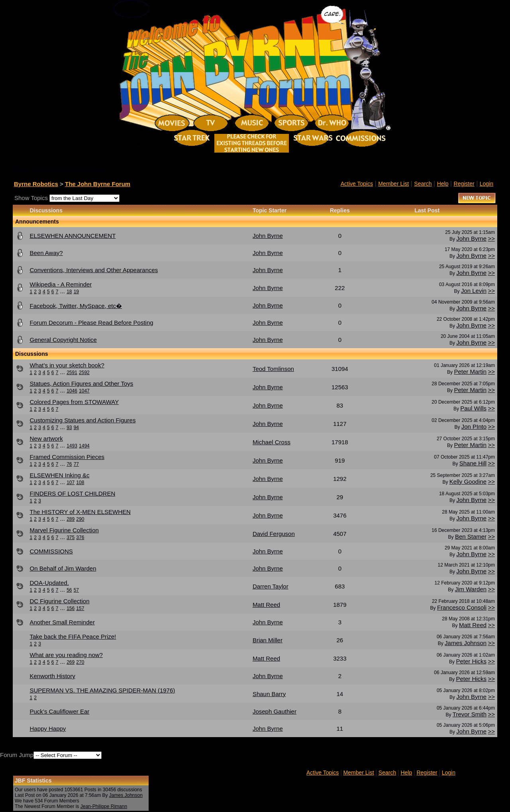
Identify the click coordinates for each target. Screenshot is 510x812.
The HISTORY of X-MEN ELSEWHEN (80, 512)
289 (71, 519)
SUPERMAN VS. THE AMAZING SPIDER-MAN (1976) (102, 690)
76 (69, 464)
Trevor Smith (470, 714)
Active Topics (357, 184)
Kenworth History (52, 676)
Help (443, 184)
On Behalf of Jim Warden (63, 568)
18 (69, 292)
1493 (72, 446)
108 (80, 482)
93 (69, 428)
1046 (72, 391)
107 (71, 482)
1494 (84, 446)
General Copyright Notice (63, 340)
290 (80, 519)
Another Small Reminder (62, 622)
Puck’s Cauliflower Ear (59, 711)
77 (76, 464)
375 (71, 537)
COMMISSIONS (51, 551)
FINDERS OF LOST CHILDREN (72, 493)
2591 (72, 373)
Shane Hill (473, 463)
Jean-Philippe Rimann (104, 806)
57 (76, 590)
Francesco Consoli (462, 607)
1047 (84, 391)
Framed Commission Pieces (67, 457)
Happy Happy (48, 729)
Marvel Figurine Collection (64, 530)
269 (71, 662)
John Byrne (471, 238)
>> (491, 238)
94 (76, 428)
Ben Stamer (471, 536)
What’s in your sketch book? (67, 365)
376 (80, 537)
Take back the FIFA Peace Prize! (73, 636)
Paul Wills (473, 408)
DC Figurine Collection (59, 601)
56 (69, 590)
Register (464, 184)
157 (80, 608)
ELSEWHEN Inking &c (59, 475)
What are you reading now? (66, 655)
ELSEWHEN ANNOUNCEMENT (73, 236)
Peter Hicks (471, 661)
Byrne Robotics (36, 184)
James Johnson (466, 643)
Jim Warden (471, 589)
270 (80, 662)
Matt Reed (473, 625)
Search (423, 184)
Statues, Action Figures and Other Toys (81, 383)
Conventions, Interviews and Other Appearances (94, 270)
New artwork (46, 438)
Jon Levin (474, 291)
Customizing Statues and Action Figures (82, 420)
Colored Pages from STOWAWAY (74, 402)
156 (71, 608)
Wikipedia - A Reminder (61, 284)
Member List (393, 184)
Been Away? (46, 253)
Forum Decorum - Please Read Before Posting (91, 323)
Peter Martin (470, 372)
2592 (84, 373)
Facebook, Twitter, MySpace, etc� (76, 306)
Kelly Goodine (468, 482)
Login (486, 184)
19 (76, 292)
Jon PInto (474, 427)
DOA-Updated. (49, 583)
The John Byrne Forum (98, 184)
